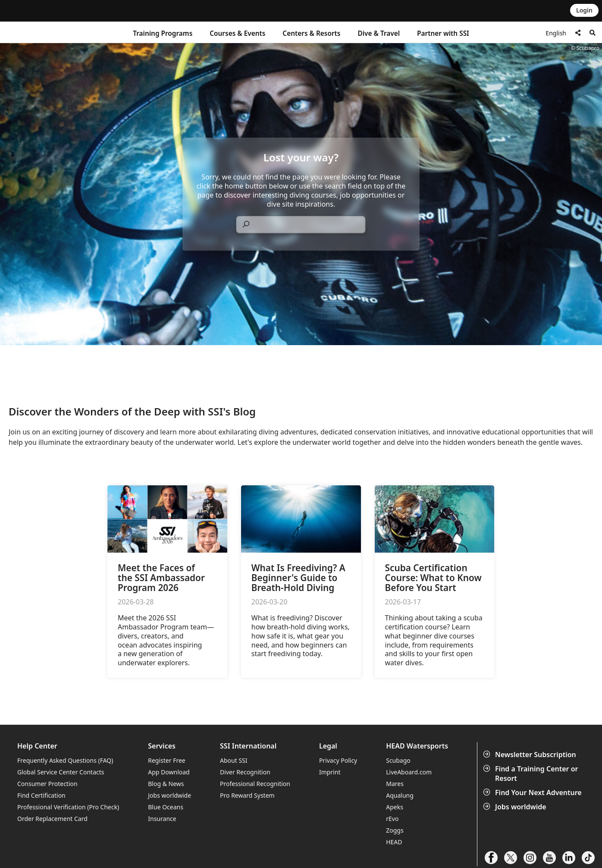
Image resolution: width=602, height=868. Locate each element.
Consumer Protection (47, 784)
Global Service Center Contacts (61, 772)
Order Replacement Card (52, 819)
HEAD (394, 842)
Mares (395, 784)
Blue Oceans (166, 807)
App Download (169, 772)
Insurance (162, 819)
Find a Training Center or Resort (531, 774)
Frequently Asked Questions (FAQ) (65, 760)
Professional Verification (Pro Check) (68, 807)
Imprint (330, 772)
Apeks (395, 807)
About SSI (234, 760)
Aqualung (400, 795)
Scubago (398, 760)
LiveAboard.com (409, 772)
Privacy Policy (338, 760)
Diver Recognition (245, 772)
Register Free (166, 760)
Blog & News (166, 784)
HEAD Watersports (417, 746)
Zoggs (395, 830)
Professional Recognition (255, 784)
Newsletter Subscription (530, 755)
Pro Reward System (247, 795)
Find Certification (41, 795)
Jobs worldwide (516, 807)
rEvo (392, 819)
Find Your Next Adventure (533, 793)
